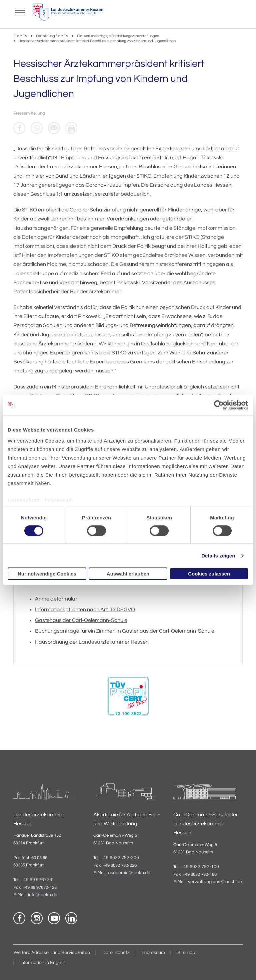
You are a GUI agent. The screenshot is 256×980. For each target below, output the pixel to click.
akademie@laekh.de (129, 873)
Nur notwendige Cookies (47, 574)
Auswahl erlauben (128, 574)
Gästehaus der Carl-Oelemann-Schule (81, 620)
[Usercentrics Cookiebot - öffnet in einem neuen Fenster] (219, 405)
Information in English (43, 963)
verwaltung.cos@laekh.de (215, 882)
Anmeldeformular (56, 599)
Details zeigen (218, 556)
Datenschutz (24, 500)
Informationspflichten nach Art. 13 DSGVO (85, 610)
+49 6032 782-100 (200, 867)
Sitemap (186, 953)
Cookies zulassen (209, 574)
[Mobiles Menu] (20, 12)
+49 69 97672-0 (37, 880)
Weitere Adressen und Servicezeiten (52, 953)
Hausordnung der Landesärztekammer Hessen (92, 642)
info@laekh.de (43, 895)
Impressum (59, 500)
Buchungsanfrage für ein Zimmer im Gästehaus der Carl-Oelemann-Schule (125, 631)
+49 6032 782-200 (120, 858)
